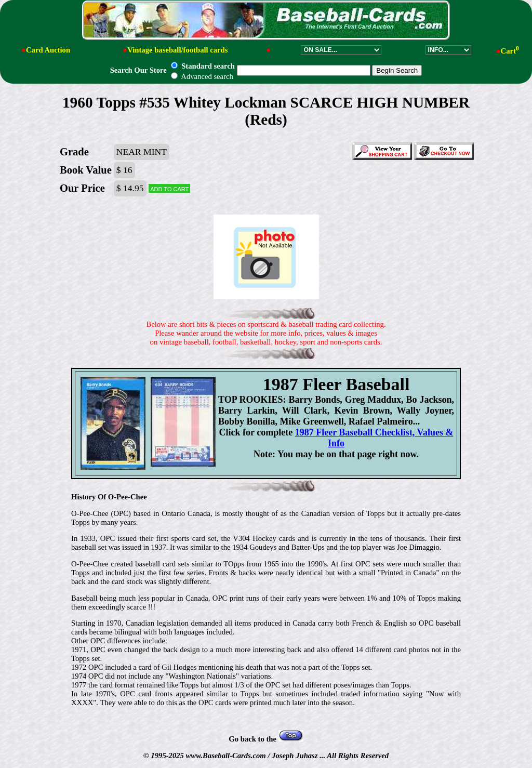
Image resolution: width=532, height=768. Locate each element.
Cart (510, 51)
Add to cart (169, 188)
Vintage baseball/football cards (177, 50)
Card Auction (48, 50)
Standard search (203, 66)
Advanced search (202, 76)
